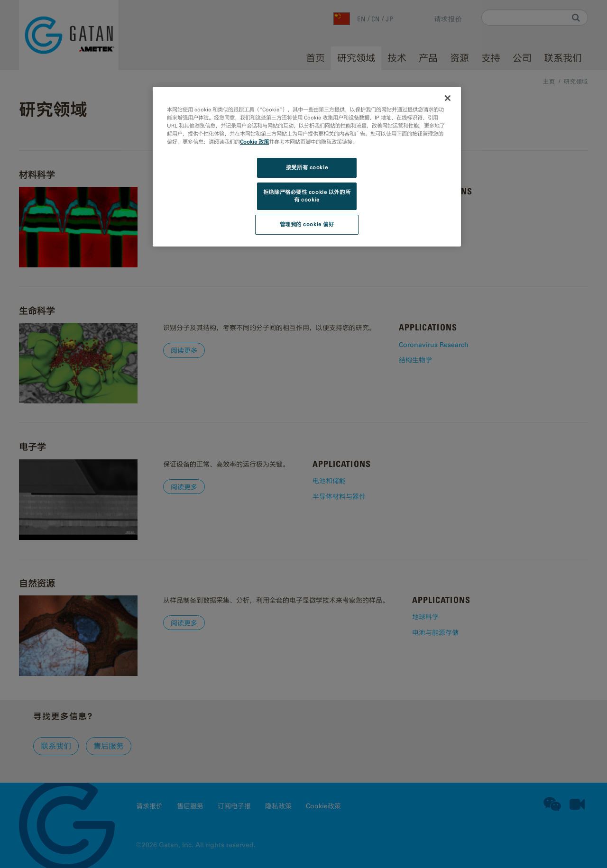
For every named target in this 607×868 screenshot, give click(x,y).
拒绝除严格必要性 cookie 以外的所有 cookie (307, 196)
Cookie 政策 (254, 142)
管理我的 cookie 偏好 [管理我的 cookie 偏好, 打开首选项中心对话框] (307, 224)
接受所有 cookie (307, 167)
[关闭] (448, 98)
